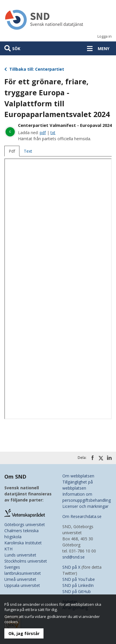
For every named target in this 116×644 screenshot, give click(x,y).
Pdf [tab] (12, 151)
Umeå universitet (20, 579)
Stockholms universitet (26, 561)
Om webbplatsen (78, 476)
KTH (8, 549)
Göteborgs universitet (25, 524)
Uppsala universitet (22, 585)
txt (53, 133)
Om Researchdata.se (82, 516)
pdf (43, 133)
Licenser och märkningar (85, 506)
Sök (16, 49)
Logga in (105, 36)
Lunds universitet (20, 555)
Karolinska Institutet (23, 543)
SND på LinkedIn (78, 585)
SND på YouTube (79, 579)
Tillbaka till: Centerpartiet (34, 69)
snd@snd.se (74, 557)
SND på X (71, 567)
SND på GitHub (77, 591)
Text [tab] (28, 151)
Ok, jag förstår (24, 633)
